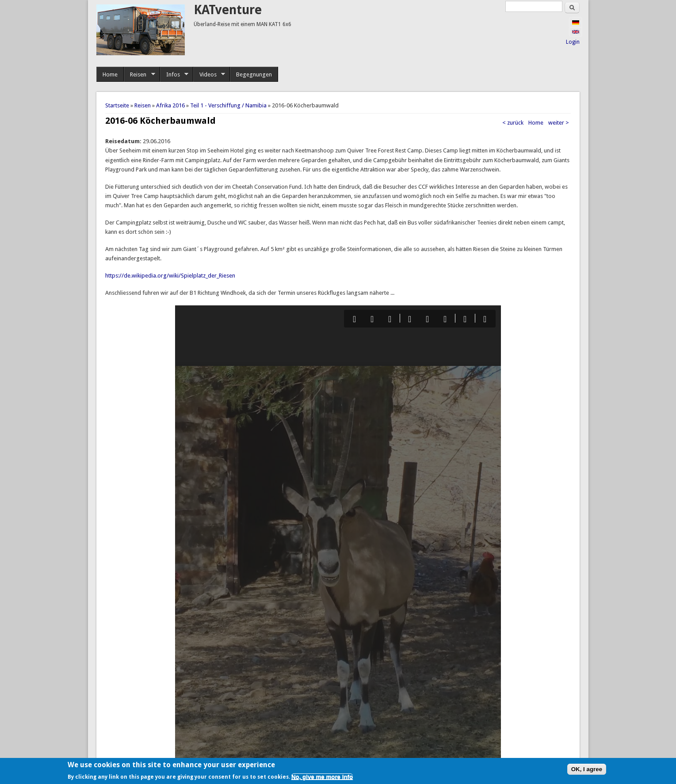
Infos (174, 75)
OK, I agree (587, 769)
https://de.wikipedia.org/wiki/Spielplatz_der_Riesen (170, 276)
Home (110, 74)
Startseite (117, 105)
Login (573, 42)
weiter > (559, 123)
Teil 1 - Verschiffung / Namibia (228, 105)
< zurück (513, 123)
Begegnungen (254, 74)
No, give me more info (322, 777)
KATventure (228, 10)
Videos (209, 75)
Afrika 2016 (170, 105)
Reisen (139, 75)
